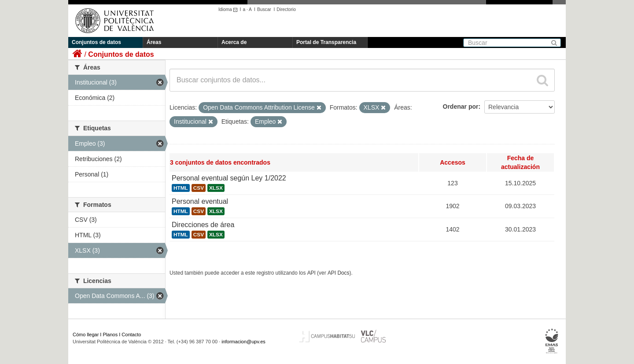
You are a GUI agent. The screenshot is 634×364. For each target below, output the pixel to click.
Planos (111, 335)
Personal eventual (200, 201)
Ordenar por (461, 107)
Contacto (131, 335)
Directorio (286, 9)
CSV (199, 188)
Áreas (154, 42)
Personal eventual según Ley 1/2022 (229, 178)
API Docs (339, 273)
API (311, 273)
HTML (181, 188)
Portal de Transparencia (326, 42)
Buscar (264, 9)
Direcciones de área (203, 225)
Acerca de (234, 42)
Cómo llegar (86, 335)
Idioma (229, 9)
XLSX (216, 188)
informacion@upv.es (243, 342)
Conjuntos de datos (96, 42)
